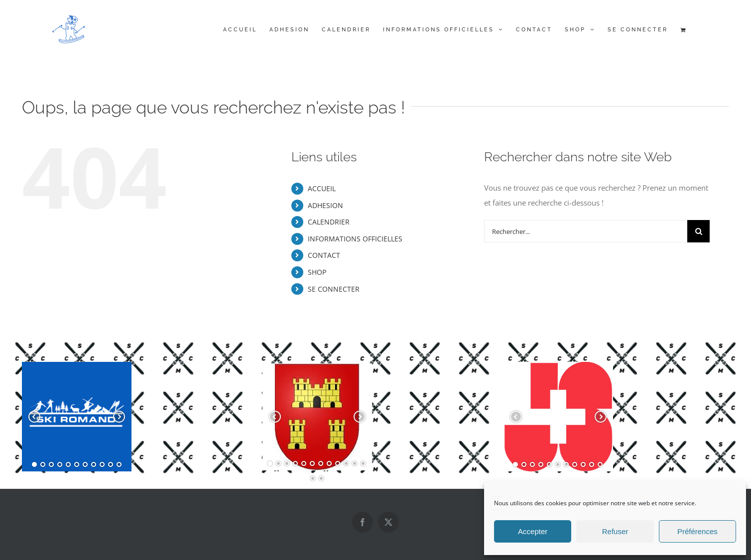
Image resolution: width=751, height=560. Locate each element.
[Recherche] (698, 231)
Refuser (615, 531)
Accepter (533, 531)
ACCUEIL (322, 188)
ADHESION (325, 205)
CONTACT (324, 255)
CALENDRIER (329, 222)
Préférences (697, 531)
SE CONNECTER (334, 289)
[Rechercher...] (586, 231)
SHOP (317, 272)
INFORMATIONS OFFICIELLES (355, 239)
